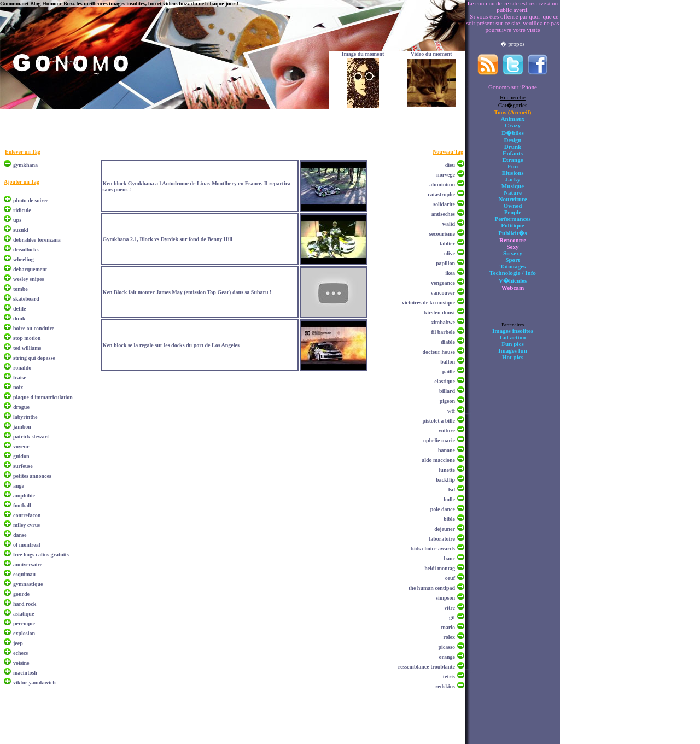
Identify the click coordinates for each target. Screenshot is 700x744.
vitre (450, 608)
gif (452, 617)
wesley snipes (28, 279)
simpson (445, 598)
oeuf (450, 578)
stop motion (27, 338)
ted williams (27, 348)
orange (447, 657)
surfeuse (23, 466)
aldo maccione (438, 460)
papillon (445, 263)
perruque (24, 623)
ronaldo (22, 368)
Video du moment (431, 54)
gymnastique (28, 584)
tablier (447, 244)
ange (19, 486)
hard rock (25, 604)
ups (17, 220)
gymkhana (25, 165)
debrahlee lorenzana (37, 240)
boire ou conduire (34, 328)
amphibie (24, 496)
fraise (20, 377)
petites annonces (32, 476)
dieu (450, 165)
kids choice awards (433, 549)
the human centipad (432, 588)
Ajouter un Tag (22, 182)
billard (447, 391)
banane (447, 450)
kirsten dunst (440, 312)
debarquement (30, 269)
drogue (21, 407)
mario (448, 627)
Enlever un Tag (23, 152)
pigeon (447, 401)
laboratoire (442, 539)
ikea (450, 273)
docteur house (439, 352)
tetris (449, 676)
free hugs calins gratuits (41, 555)
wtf (451, 411)
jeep (18, 643)
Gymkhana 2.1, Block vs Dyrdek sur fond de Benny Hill (168, 239)
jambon (22, 427)
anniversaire (28, 564)
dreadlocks (26, 250)
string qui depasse (34, 358)
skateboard (26, 299)
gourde (21, 594)
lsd (452, 490)
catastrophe (441, 194)
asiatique (24, 614)
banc (449, 558)
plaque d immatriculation (43, 397)
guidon (21, 456)
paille (449, 371)
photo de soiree (31, 200)
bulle (449, 499)
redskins (445, 686)
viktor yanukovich (34, 683)
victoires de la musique (428, 303)
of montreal (27, 545)
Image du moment (363, 54)
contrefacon (27, 515)
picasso (447, 647)
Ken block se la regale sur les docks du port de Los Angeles (171, 345)
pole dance (443, 509)
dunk (19, 318)
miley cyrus (27, 525)
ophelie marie (439, 440)
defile (19, 309)
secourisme (442, 234)
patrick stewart (31, 437)
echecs (21, 653)
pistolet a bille (439, 421)
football (22, 505)
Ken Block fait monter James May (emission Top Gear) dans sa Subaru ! (187, 292)
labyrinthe (25, 417)
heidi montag (440, 568)
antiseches (443, 214)
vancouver (443, 293)
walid (449, 224)
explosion (24, 633)
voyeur (21, 446)
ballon (448, 362)
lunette (447, 470)
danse (20, 535)
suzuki (21, 230)
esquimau (24, 574)
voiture (447, 430)
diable (448, 342)
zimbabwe (443, 322)
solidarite (444, 204)
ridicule (22, 210)
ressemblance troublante (427, 667)
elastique (445, 381)
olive (450, 253)
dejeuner (445, 529)
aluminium (442, 184)
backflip (445, 480)
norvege (446, 175)
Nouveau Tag (448, 152)
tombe (21, 289)
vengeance (443, 283)
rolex (449, 637)
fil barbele (443, 332)
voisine (21, 663)
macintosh (25, 673)
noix (18, 387)
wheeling (24, 259)
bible (449, 519)
